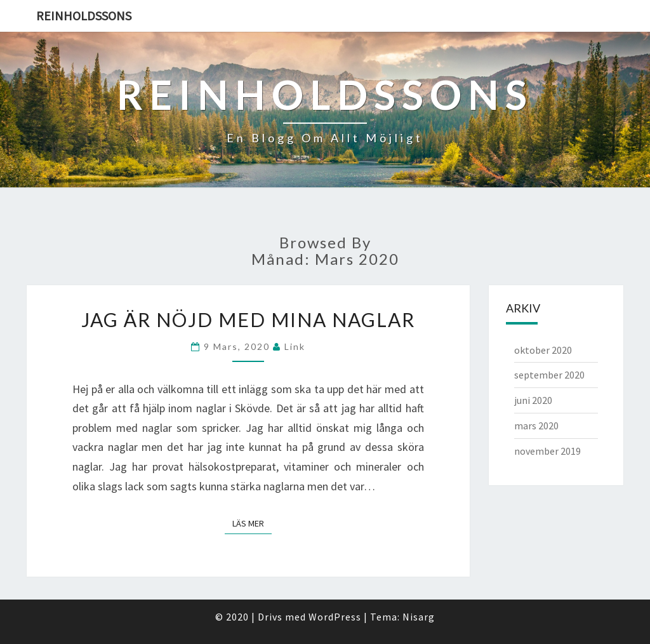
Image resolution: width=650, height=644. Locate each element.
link (295, 346)
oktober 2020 (543, 350)
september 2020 (549, 375)
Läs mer (252, 523)
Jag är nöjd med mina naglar (248, 319)
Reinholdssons (84, 16)
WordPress (335, 617)
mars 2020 (536, 426)
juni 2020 (533, 400)
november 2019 (547, 451)
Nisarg (419, 617)
